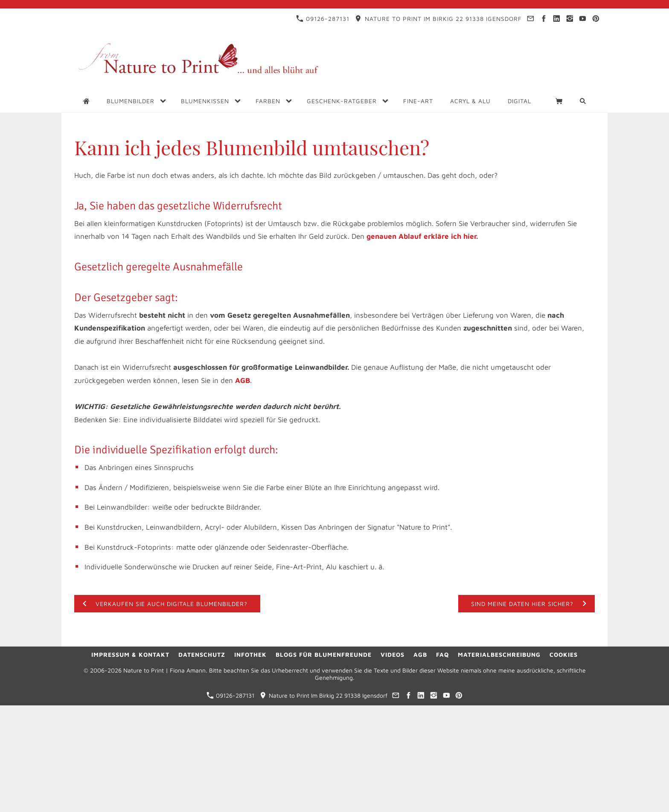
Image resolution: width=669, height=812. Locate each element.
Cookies (564, 654)
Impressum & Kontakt (130, 654)
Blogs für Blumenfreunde (324, 654)
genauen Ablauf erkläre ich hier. (422, 236)
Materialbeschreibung (499, 654)
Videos (393, 654)
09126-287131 (323, 19)
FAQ (442, 654)
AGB (243, 380)
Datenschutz (202, 654)
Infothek (250, 654)
